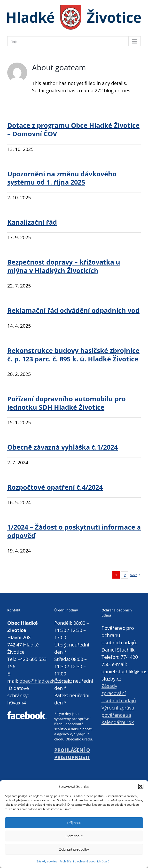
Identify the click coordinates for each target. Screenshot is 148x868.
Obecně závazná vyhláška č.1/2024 (62, 447)
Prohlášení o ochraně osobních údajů (84, 861)
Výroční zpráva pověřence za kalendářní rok (118, 715)
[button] (141, 786)
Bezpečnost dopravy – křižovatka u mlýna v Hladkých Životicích (64, 266)
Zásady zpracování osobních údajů (119, 693)
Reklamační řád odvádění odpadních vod (73, 310)
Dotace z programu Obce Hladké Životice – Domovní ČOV (73, 130)
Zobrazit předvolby (74, 849)
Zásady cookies (47, 861)
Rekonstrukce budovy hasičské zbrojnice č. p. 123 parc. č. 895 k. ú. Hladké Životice (73, 355)
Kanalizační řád (32, 222)
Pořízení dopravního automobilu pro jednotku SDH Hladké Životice (66, 403)
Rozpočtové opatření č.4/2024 (55, 487)
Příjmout (74, 823)
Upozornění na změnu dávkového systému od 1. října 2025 (62, 178)
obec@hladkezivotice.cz (46, 681)
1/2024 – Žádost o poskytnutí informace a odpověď (74, 531)
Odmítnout (74, 836)
